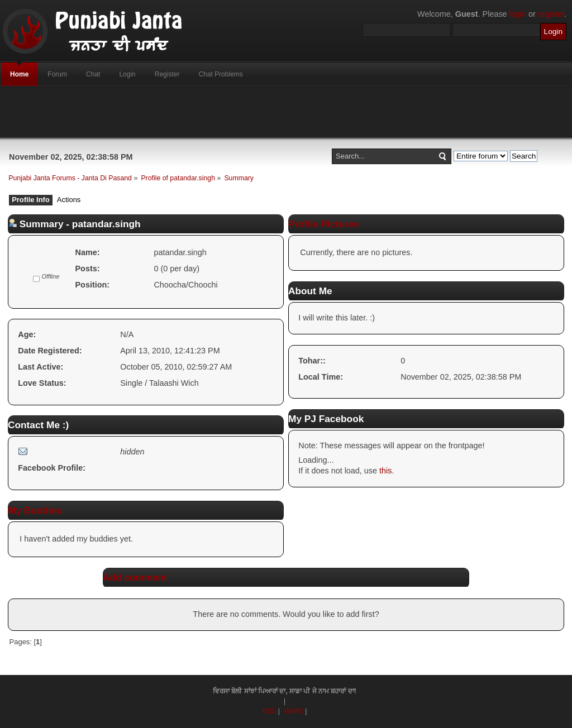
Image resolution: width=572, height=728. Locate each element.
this (385, 471)
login (518, 14)
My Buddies (35, 510)
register (551, 14)
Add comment (135, 577)
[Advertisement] (286, 112)
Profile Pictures (324, 224)
